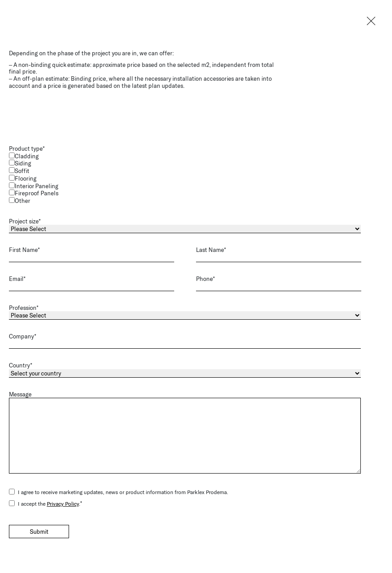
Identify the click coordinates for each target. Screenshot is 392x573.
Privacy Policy (63, 502)
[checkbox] (194, 177)
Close (370, 22)
